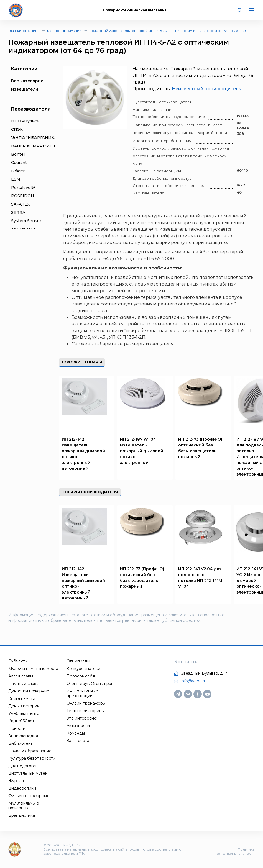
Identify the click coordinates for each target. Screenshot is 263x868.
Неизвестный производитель (206, 89)
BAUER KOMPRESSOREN (37, 146)
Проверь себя (81, 676)
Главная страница (24, 31)
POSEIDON (23, 196)
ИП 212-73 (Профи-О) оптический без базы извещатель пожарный (200, 448)
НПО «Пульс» (25, 121)
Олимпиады (78, 661)
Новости (17, 728)
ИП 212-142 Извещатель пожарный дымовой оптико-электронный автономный (83, 454)
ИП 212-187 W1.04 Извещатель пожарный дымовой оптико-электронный (142, 451)
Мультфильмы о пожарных (24, 806)
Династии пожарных (29, 691)
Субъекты (18, 661)
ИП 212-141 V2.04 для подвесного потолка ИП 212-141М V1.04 (200, 578)
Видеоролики (22, 788)
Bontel (18, 154)
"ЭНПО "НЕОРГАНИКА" (35, 138)
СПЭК (17, 129)
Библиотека (21, 743)
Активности (78, 726)
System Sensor (26, 221)
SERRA (18, 212)
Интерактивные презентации (82, 693)
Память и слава (23, 684)
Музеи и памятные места (33, 669)
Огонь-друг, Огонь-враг (90, 684)
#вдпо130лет (21, 721)
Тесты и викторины (85, 711)
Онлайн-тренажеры (86, 703)
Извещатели (25, 89)
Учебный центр (24, 713)
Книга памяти (22, 698)
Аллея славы (21, 676)
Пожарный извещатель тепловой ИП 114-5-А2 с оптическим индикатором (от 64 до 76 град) (168, 31)
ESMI (16, 179)
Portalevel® (23, 188)
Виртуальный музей (28, 773)
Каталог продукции (64, 31)
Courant (19, 163)
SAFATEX (20, 204)
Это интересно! (82, 718)
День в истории (24, 706)
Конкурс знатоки (83, 669)
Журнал (16, 781)
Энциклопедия (23, 736)
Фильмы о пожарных (29, 796)
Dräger (18, 171)
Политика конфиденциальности (235, 851)
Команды (76, 733)
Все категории (27, 81)
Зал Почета (78, 741)
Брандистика (22, 815)
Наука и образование (30, 751)
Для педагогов (23, 766)
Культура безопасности (32, 758)
